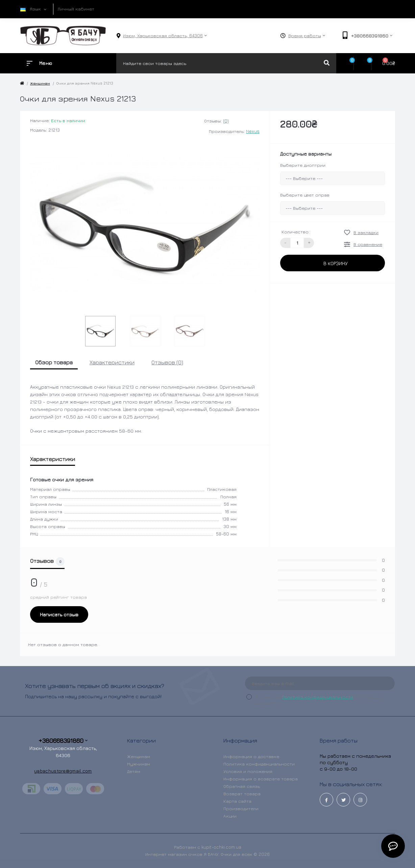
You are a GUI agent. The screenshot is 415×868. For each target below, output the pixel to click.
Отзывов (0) (167, 362)
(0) (226, 121)
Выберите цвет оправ (305, 195)
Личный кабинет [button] (76, 9)
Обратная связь (242, 786)
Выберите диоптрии (303, 165)
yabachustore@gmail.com (63, 771)
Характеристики (112, 362)
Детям (134, 771)
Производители (241, 808)
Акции (230, 816)
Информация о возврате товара (261, 779)
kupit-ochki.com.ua (221, 847)
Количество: (296, 232)
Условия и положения (248, 771)
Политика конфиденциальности (318, 697)
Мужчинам (139, 764)
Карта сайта (237, 801)
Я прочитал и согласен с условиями (319, 700)
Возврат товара (242, 794)
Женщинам (40, 83)
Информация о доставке (251, 756)
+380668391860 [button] (63, 741)
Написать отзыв (59, 614)
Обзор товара (54, 362)
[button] (163, 36)
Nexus (253, 131)
